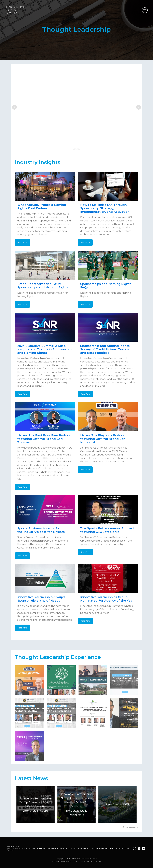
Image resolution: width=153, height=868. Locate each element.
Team (112, 848)
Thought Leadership (99, 848)
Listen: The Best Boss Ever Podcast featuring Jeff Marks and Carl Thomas (44, 439)
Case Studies (83, 848)
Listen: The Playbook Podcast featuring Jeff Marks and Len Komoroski (103, 439)
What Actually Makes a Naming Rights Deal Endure (42, 207)
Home (24, 848)
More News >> (130, 827)
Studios (32, 848)
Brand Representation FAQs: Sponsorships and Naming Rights (43, 286)
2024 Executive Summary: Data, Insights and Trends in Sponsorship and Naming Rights (44, 349)
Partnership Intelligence (57, 848)
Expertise (41, 848)
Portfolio (72, 848)
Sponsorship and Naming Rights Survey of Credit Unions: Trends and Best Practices (105, 349)
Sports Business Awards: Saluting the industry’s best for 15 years (43, 530)
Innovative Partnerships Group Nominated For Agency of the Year (107, 599)
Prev (14, 107)
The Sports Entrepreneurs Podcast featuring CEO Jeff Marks (107, 530)
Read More (22, 242)
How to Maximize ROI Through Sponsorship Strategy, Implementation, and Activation (105, 208)
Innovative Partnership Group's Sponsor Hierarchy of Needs (41, 599)
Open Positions (123, 848)
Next (139, 107)
